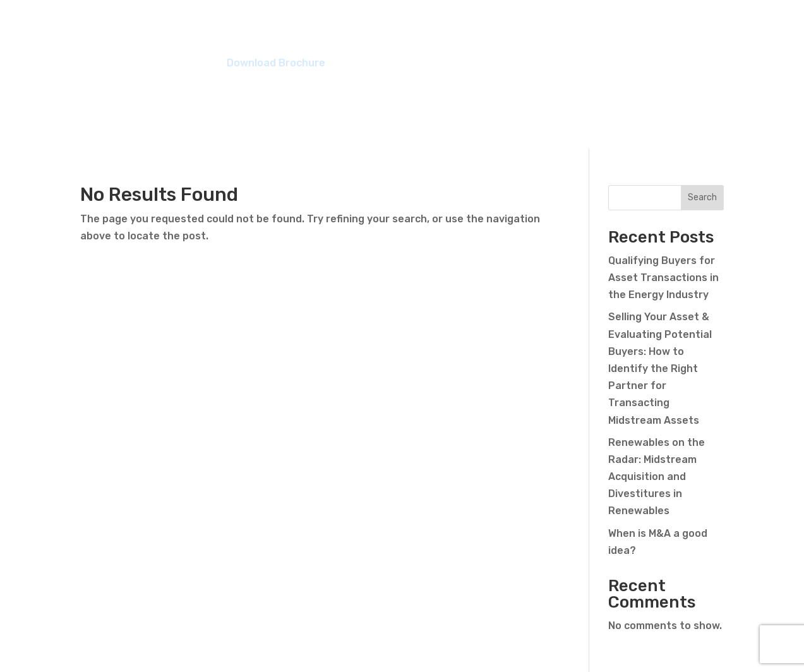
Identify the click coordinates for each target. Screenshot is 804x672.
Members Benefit (419, 35)
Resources (630, 35)
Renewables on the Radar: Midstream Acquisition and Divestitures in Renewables (657, 477)
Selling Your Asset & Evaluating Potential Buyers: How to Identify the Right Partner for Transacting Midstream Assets (660, 368)
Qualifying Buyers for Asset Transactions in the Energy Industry (663, 278)
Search (702, 197)
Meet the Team (535, 35)
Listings (252, 35)
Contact (704, 35)
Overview (321, 35)
